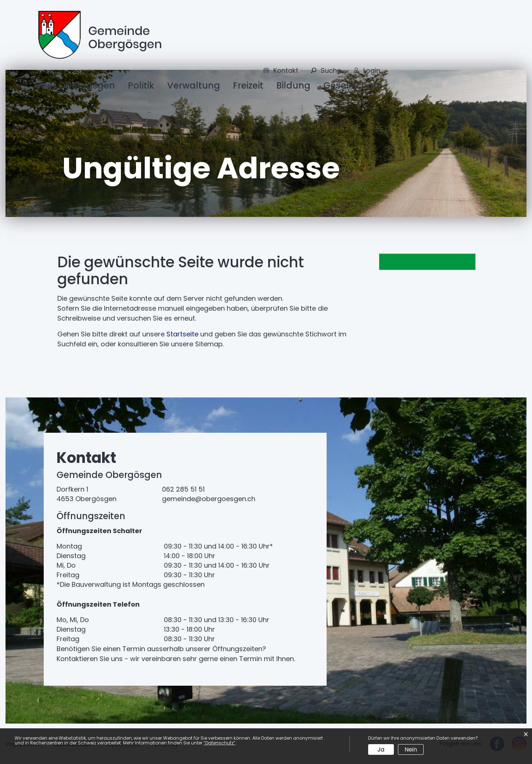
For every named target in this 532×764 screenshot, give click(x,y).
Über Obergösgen (75, 85)
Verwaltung (194, 85)
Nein (411, 749)
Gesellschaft (352, 85)
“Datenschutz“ (220, 743)
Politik (141, 85)
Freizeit (248, 85)
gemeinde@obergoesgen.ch (209, 499)
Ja (381, 749)
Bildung (293, 85)
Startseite (182, 334)
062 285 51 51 (183, 489)
